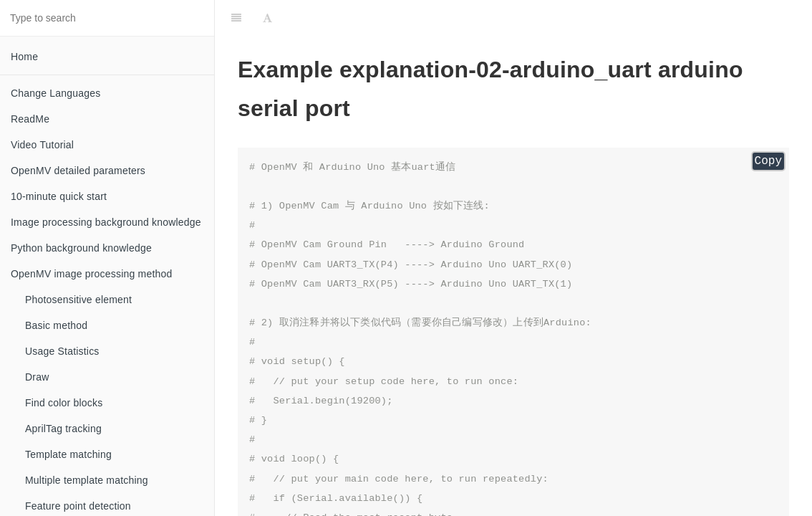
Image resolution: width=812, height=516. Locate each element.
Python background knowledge (81, 248)
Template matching (68, 454)
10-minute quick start (59, 196)
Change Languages (55, 93)
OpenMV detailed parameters (78, 171)
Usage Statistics (62, 351)
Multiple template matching (87, 480)
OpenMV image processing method (91, 274)
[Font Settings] (267, 18)
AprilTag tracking (63, 429)
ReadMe (30, 119)
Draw (37, 377)
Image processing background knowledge (106, 222)
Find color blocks (64, 403)
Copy (768, 161)
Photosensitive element (78, 300)
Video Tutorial (42, 145)
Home (24, 57)
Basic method (56, 325)
